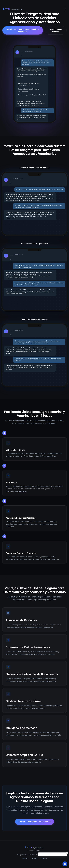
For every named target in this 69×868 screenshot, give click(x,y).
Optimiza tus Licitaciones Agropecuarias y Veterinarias (23, 30)
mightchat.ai (38, 851)
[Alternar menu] (65, 9)
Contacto (44, 859)
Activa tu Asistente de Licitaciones (35, 822)
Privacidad (34, 859)
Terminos (25, 859)
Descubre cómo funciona (56, 30)
